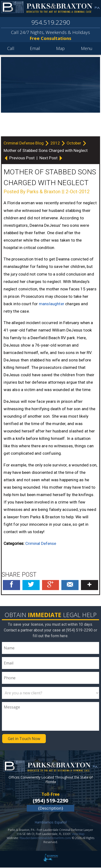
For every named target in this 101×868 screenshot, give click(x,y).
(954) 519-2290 (50, 801)
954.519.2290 (51, 23)
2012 (56, 144)
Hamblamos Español (51, 823)
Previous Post (20, 158)
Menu (87, 49)
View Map (78, 835)
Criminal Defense (41, 544)
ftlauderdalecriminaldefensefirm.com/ (45, 839)
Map (60, 49)
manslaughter (52, 304)
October (74, 144)
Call (11, 49)
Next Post (51, 158)
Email (35, 49)
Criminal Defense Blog (24, 144)
